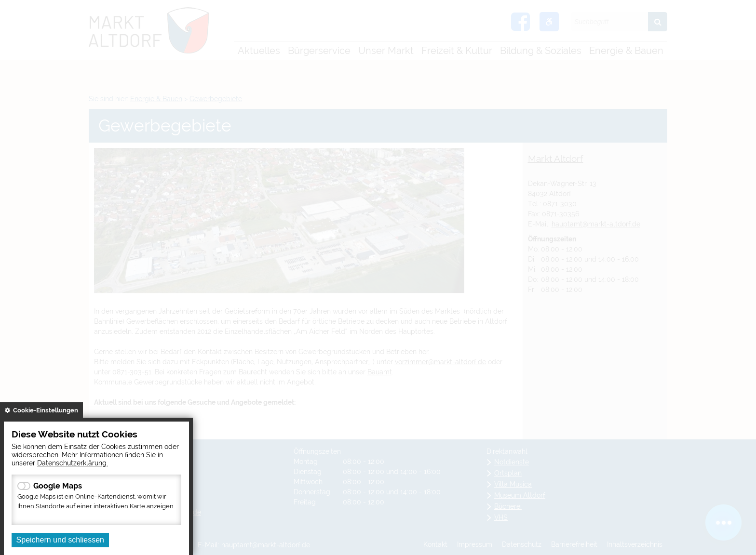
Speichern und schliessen (60, 540)
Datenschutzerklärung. (73, 463)
